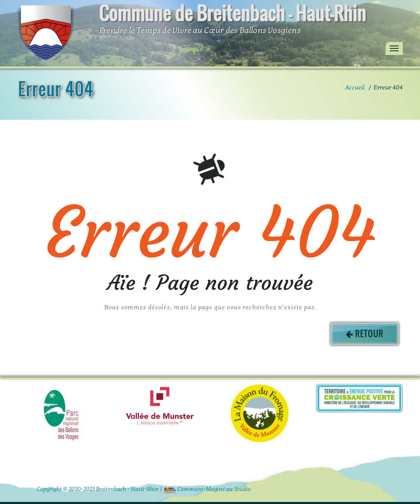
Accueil (355, 87)
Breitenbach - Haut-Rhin (127, 489)
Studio (242, 489)
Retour (369, 333)
